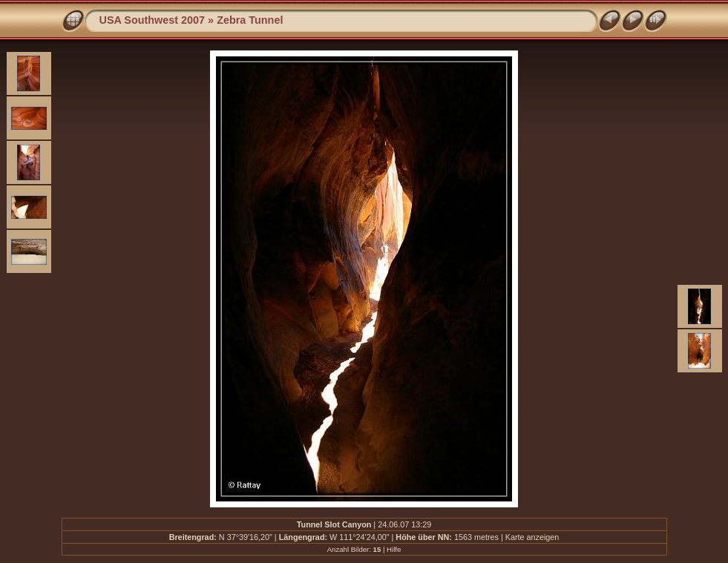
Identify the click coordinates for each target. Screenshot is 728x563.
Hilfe (394, 549)
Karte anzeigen (532, 537)
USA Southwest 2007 (153, 20)
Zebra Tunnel (250, 20)
